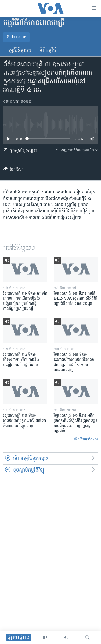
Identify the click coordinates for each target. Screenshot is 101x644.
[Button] (14, 170)
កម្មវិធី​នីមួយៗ (19, 51)
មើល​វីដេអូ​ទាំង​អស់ (86, 439)
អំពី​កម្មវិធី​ (48, 51)
